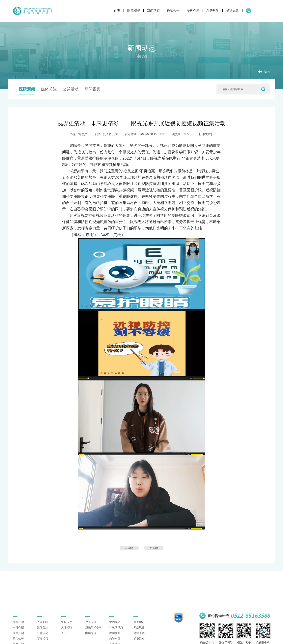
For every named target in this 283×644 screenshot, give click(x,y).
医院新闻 (27, 89)
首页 (95, 11)
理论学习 (139, 628)
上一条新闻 (121, 550)
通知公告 (151, 11)
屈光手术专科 (94, 634)
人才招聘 (67, 634)
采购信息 (67, 628)
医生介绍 (18, 639)
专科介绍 (170, 11)
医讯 (64, 639)
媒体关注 (49, 89)
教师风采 (115, 628)
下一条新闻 (162, 550)
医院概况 (111, 11)
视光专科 (91, 628)
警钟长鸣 (139, 639)
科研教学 (190, 11)
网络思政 (139, 634)
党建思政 (210, 11)
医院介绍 (18, 628)
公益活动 (71, 89)
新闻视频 (93, 89)
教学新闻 (115, 639)
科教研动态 (116, 634)
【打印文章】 (205, 134)
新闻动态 (131, 11)
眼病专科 (91, 639)
